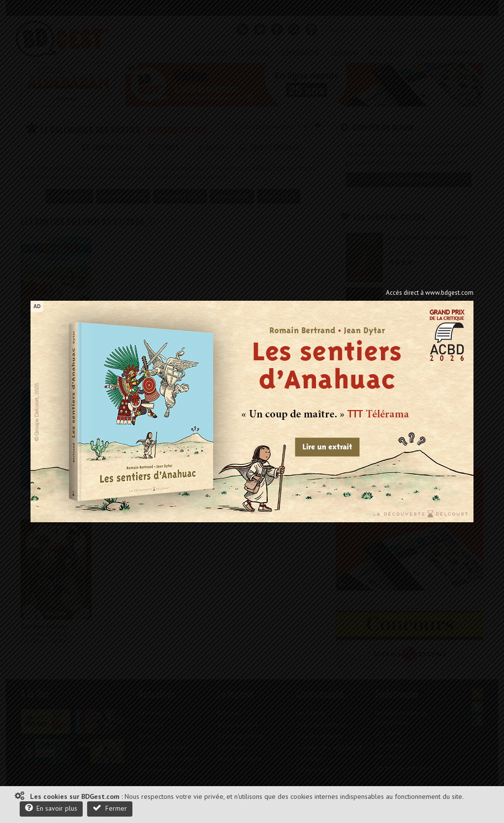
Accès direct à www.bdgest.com (430, 293)
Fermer (110, 808)
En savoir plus (51, 808)
